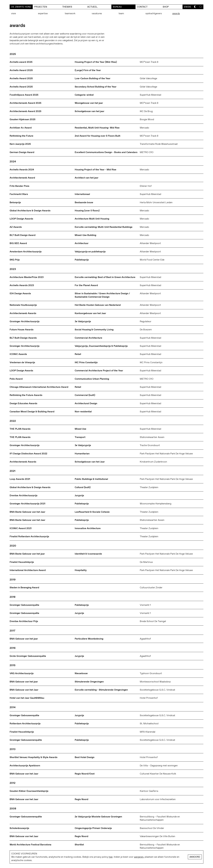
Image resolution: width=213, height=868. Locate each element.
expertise (43, 13)
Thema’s (67, 7)
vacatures (97, 13)
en (186, 7)
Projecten (41, 7)
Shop (166, 7)
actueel (92, 7)
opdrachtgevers (154, 13)
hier (111, 857)
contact (142, 7)
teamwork (70, 13)
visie (13, 13)
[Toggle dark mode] (195, 7)
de (190, 7)
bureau (117, 7)
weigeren (139, 857)
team (121, 13)
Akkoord (195, 857)
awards (176, 13)
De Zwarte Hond (21, 7)
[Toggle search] (201, 7)
